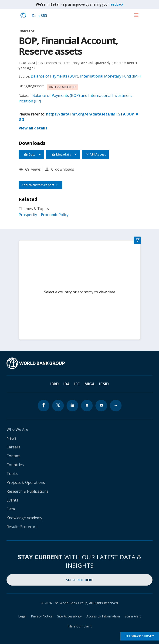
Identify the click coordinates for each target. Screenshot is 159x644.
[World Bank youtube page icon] (101, 406)
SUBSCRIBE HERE (79, 580)
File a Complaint (80, 626)
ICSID (104, 384)
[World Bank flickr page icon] (116, 406)
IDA (66, 384)
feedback (117, 4)
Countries (15, 465)
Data (11, 509)
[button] (41, 185)
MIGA (90, 384)
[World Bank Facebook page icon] (44, 406)
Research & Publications (27, 491)
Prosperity (28, 215)
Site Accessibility (69, 616)
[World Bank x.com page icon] (58, 406)
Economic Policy (55, 215)
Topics (12, 474)
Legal (22, 616)
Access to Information (103, 616)
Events (12, 500)
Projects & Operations (26, 482)
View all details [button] (33, 128)
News (11, 438)
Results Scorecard (22, 527)
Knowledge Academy (24, 518)
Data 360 (39, 16)
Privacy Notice (42, 616)
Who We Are (17, 429)
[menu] (136, 15)
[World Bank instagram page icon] (87, 406)
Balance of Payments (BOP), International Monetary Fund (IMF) (86, 76)
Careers (13, 447)
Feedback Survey (140, 636)
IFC (77, 384)
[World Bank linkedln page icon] (72, 406)
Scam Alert (133, 616)
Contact (13, 456)
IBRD (54, 384)
